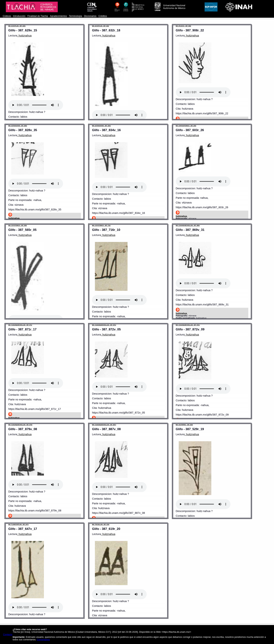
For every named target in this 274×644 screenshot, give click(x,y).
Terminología (75, 16)
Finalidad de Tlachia (38, 16)
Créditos (103, 16)
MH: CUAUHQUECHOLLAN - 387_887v (104, 425)
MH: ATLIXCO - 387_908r (183, 26)
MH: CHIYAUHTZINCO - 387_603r (186, 126)
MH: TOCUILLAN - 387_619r (101, 524)
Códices (7, 16)
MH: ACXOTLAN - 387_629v (17, 26)
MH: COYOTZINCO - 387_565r (18, 225)
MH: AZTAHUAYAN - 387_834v (101, 126)
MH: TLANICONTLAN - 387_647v (18, 524)
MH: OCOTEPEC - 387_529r (184, 425)
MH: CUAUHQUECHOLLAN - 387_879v (20, 425)
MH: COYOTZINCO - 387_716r (101, 225)
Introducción (19, 16)
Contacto (8, 635)
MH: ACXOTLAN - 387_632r (100, 26)
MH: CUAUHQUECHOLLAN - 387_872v (104, 325)
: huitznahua (24, 36)
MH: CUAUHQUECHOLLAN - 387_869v (188, 225)
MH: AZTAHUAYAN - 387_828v (18, 126)
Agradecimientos (58, 16)
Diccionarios (90, 16)
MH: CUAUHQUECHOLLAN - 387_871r (20, 325)
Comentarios (43, 640)
